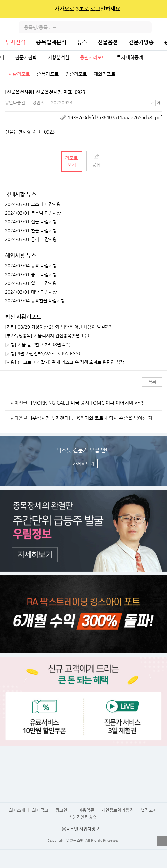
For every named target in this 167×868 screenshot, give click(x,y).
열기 (162, 841)
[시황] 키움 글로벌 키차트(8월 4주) (38, 345)
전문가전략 (26, 57)
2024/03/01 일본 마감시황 (31, 283)
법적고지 (149, 810)
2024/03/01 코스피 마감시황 (33, 204)
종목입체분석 (51, 42)
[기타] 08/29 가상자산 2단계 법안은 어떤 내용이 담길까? (58, 327)
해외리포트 (105, 74)
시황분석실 (58, 57)
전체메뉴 (161, 27)
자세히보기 (83, 464)
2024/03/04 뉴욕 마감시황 (31, 266)
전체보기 (160, 57)
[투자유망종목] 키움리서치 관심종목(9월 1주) (47, 336)
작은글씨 (152, 103)
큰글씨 (159, 103)
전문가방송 (141, 42)
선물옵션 (108, 42)
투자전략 (15, 42)
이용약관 (86, 810)
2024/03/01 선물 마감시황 (31, 222)
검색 (146, 27)
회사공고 (40, 810)
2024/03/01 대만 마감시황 (31, 292)
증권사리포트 (93, 57)
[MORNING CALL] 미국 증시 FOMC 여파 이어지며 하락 (87, 403)
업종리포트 (76, 74)
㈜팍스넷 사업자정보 (81, 829)
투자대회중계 (130, 57)
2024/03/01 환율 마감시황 (31, 231)
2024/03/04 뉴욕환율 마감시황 (35, 301)
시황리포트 (19, 74)
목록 (152, 382)
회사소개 (17, 810)
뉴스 (82, 42)
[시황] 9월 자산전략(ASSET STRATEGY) (43, 354)
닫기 (157, 9)
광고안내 (63, 810)
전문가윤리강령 (83, 817)
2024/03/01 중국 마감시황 (31, 275)
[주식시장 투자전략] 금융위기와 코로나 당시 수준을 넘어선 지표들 (94, 418)
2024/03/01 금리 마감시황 (31, 239)
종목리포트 (48, 74)
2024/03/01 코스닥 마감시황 (33, 213)
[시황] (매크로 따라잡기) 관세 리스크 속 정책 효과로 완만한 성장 (65, 362)
